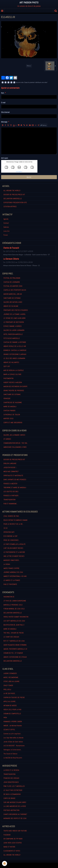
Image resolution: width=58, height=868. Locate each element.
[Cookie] (5, 863)
